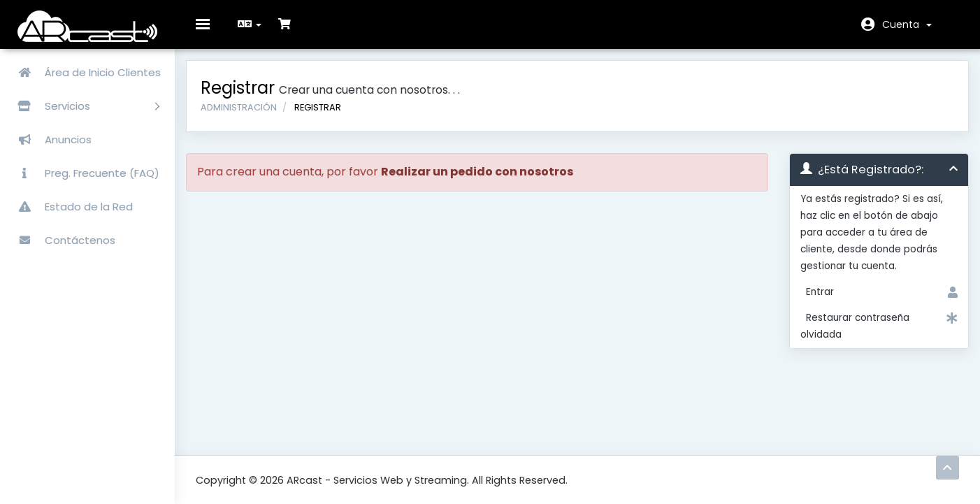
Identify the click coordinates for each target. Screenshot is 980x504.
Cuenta (907, 24)
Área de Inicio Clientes (84, 72)
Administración (248, 117)
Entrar (872, 303)
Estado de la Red (70, 207)
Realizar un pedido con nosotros (487, 182)
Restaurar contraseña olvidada (872, 336)
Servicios (83, 106)
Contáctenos (61, 240)
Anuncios (49, 139)
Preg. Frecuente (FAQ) (83, 173)
